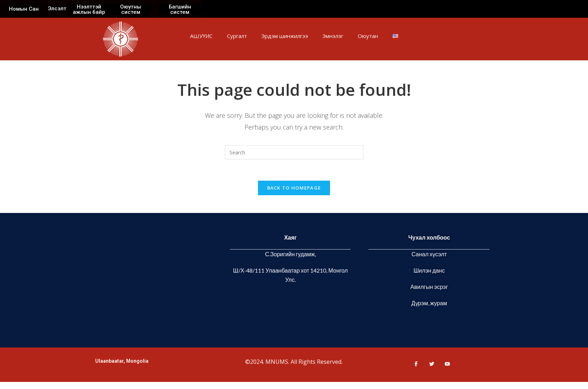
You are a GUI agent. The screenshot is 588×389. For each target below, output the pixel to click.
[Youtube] (444, 364)
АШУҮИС (201, 36)
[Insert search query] (294, 152)
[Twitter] (429, 364)
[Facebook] (413, 364)
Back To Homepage (294, 188)
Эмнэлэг (333, 36)
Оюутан (368, 36)
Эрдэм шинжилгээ (285, 36)
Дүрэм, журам (429, 303)
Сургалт (237, 36)
